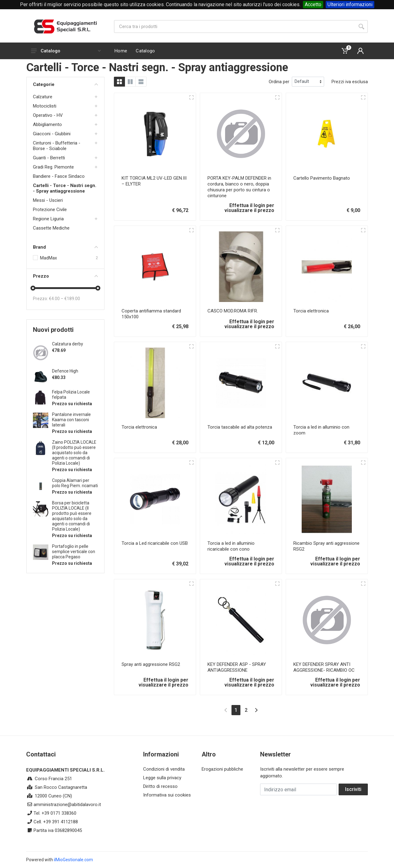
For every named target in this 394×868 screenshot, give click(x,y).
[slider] (33, 288)
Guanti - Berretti (49, 158)
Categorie (65, 84)
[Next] (256, 710)
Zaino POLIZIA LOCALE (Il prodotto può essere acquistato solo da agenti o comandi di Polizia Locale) (74, 453)
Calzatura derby (68, 344)
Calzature (43, 97)
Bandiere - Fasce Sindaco (59, 176)
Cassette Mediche (51, 228)
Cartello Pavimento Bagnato (322, 178)
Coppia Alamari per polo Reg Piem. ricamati (75, 483)
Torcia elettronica (311, 311)
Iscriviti (353, 789)
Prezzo (65, 276)
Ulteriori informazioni (350, 4)
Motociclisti (45, 106)
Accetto (313, 4)
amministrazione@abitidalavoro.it (67, 805)
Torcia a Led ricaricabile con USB (155, 543)
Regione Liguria (48, 219)
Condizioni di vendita (164, 769)
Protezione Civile (50, 210)
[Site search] (234, 26)
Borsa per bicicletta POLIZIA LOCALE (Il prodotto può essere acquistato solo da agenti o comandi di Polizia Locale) (72, 516)
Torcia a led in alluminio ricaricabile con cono (231, 546)
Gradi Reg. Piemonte (53, 167)
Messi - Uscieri (48, 200)
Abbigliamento (47, 124)
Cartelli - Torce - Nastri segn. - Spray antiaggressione (65, 188)
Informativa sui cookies (167, 795)
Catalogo (66, 51)
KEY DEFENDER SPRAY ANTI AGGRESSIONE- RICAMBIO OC (324, 667)
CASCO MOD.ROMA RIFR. (233, 311)
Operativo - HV (48, 115)
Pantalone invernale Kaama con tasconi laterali (71, 420)
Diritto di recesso (160, 786)
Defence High (65, 371)
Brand (65, 247)
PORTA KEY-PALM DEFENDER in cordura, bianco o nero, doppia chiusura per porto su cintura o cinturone (239, 187)
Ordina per (279, 82)
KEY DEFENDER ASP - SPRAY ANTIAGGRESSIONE (237, 667)
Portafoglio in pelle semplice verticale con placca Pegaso (74, 552)
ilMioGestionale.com (73, 860)
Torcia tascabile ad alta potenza (240, 427)
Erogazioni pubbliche (222, 769)
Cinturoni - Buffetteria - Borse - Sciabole (57, 146)
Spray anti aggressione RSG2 (151, 664)
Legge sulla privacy (162, 778)
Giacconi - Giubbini (52, 134)
